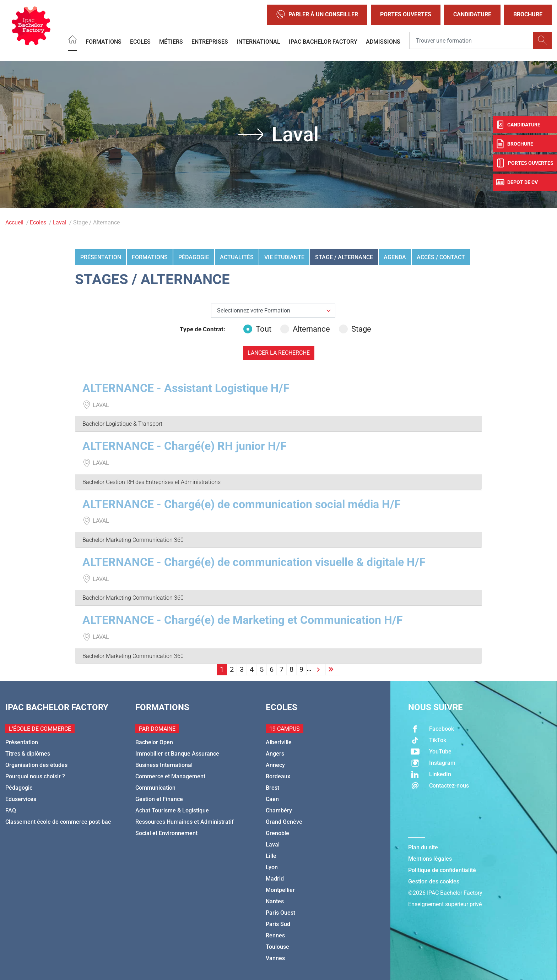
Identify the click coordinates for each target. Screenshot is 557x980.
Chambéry (279, 810)
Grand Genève (284, 822)
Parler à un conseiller (317, 15)
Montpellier (280, 890)
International (258, 41)
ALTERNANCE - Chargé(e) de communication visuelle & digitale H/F (254, 562)
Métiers (171, 41)
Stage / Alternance (344, 257)
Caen (272, 799)
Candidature (472, 14)
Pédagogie (194, 257)
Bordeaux (278, 776)
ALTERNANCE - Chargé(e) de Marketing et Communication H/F (243, 620)
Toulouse (277, 947)
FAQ (11, 810)
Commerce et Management (170, 776)
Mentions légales (430, 859)
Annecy (275, 765)
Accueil (14, 222)
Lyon (272, 867)
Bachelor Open (154, 742)
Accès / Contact (441, 257)
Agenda (395, 257)
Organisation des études (36, 765)
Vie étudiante (284, 257)
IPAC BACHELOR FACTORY (323, 41)
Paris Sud (278, 924)
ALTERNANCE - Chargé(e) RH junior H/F (185, 446)
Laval (60, 222)
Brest (272, 788)
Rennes (275, 935)
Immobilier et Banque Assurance (177, 754)
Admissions (383, 41)
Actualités (237, 257)
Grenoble (277, 833)
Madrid (275, 879)
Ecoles (140, 41)
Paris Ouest (280, 913)
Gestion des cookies (434, 881)
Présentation (101, 257)
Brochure (528, 14)
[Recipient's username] (471, 40)
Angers (275, 754)
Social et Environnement (166, 833)
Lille (271, 856)
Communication (155, 788)
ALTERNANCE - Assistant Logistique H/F (186, 388)
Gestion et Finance (159, 799)
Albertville (279, 742)
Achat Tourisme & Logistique (172, 810)
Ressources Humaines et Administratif (185, 822)
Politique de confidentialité (442, 870)
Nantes (275, 901)
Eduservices (21, 799)
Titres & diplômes (28, 754)
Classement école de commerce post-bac (58, 822)
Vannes (275, 958)
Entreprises (210, 41)
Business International (164, 765)
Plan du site (423, 847)
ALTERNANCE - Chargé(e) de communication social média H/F (242, 504)
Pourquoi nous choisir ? (35, 776)
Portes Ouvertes (406, 14)
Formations (104, 41)
